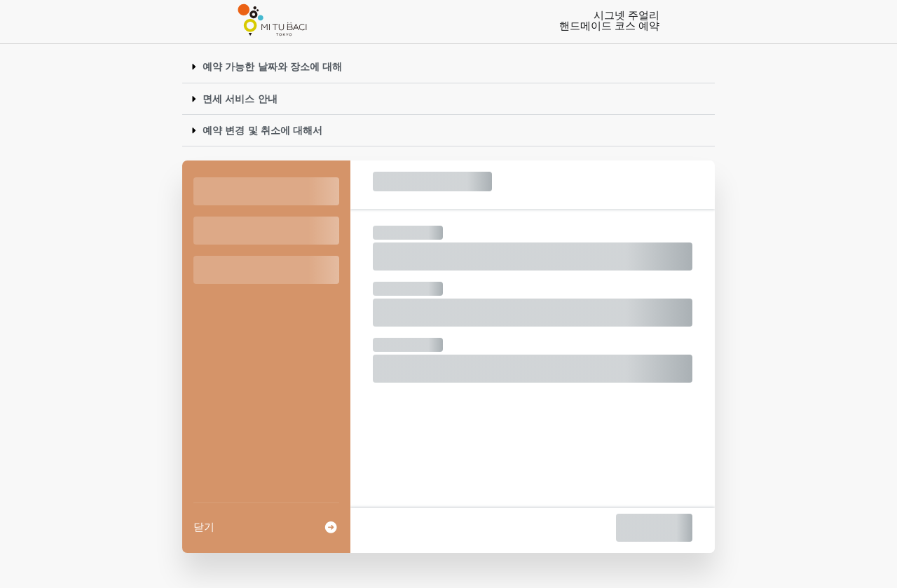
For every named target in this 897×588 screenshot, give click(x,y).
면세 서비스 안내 (240, 99)
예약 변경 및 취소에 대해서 (262, 130)
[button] (448, 67)
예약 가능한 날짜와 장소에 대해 (272, 67)
